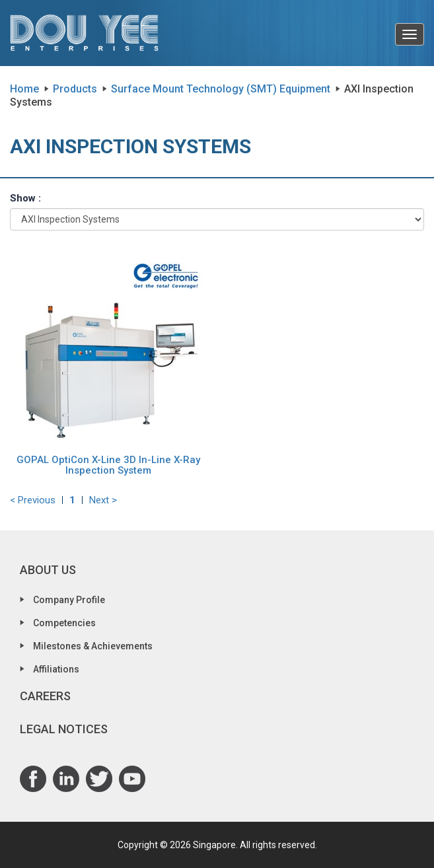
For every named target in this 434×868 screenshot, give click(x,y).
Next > (103, 500)
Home (24, 89)
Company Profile (69, 600)
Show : (25, 198)
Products (75, 89)
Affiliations (56, 669)
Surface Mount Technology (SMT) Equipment (221, 89)
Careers (45, 696)
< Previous (33, 500)
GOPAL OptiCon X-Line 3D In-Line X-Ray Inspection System (108, 465)
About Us (48, 570)
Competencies (64, 623)
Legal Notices (64, 729)
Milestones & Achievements (93, 646)
